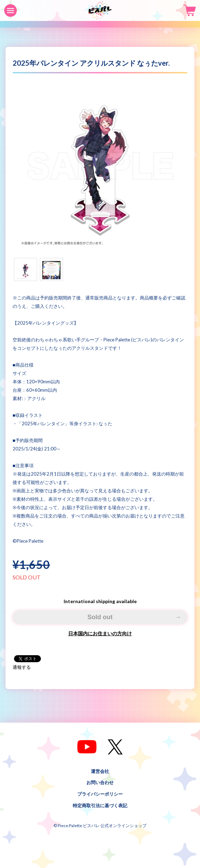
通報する (22, 667)
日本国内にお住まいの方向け (100, 633)
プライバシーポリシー (100, 794)
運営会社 (100, 771)
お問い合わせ (100, 782)
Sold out (100, 617)
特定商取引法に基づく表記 (100, 805)
